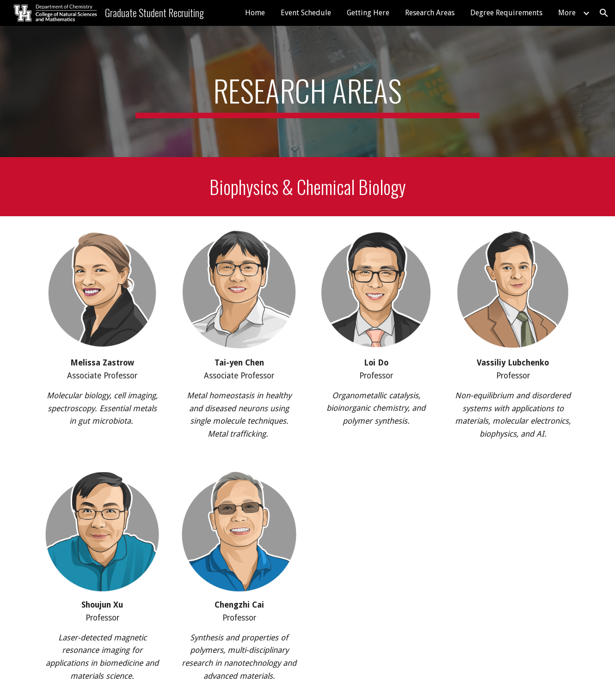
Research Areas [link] (430, 13)
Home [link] (255, 13)
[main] (307, 91)
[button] (604, 13)
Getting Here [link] (368, 13)
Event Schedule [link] (306, 13)
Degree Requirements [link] (506, 13)
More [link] (567, 13)
